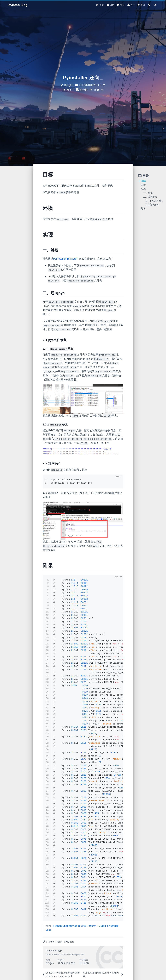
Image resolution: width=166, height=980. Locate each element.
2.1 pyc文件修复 (155, 201)
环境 (143, 185)
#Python (51, 942)
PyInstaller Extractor (65, 259)
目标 (143, 181)
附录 (143, 208)
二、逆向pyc (150, 197)
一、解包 (148, 193)
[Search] (150, 5)
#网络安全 (69, 942)
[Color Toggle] (155, 5)
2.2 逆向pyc (152, 205)
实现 (143, 189)
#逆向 (59, 942)
